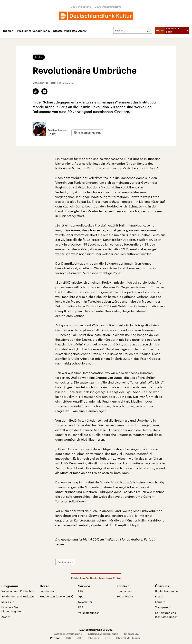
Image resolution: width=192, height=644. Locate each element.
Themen (8, 31)
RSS (81, 607)
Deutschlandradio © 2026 (96, 630)
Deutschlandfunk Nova (108, 7)
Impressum (131, 634)
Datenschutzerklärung (68, 634)
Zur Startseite (65, 562)
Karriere (160, 602)
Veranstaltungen (89, 613)
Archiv (82, 31)
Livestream (47, 591)
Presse (159, 596)
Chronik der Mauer (128, 638)
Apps (81, 596)
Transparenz (163, 607)
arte (108, 638)
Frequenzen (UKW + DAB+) (56, 596)
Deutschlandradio (166, 591)
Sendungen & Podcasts (47, 31)
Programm (24, 31)
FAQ (81, 591)
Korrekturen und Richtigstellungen (166, 615)
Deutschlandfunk (81, 7)
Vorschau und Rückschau (18, 591)
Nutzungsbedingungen (103, 634)
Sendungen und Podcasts (18, 596)
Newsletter (85, 602)
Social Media (125, 596)
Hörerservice (125, 591)
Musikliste (70, 31)
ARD (68, 638)
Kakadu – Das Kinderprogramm (12, 609)
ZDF (80, 638)
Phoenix (94, 638)
